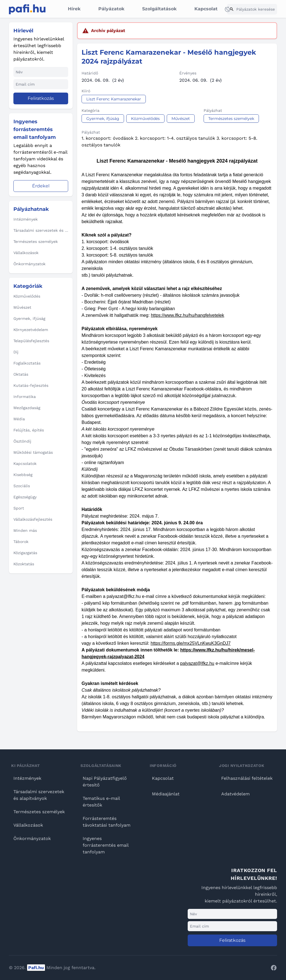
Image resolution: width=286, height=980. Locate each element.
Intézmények (27, 778)
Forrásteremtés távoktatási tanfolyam (107, 822)
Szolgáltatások (159, 9)
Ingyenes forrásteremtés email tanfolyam (106, 845)
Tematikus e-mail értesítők (101, 802)
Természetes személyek (39, 812)
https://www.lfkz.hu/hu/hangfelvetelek (187, 315)
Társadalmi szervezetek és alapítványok (39, 795)
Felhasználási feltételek (247, 778)
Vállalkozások (28, 825)
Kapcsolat (206, 9)
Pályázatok (111, 9)
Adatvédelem (235, 794)
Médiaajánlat (166, 794)
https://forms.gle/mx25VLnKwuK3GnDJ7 (190, 643)
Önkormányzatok (32, 838)
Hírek (74, 9)
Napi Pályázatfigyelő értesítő (105, 782)
